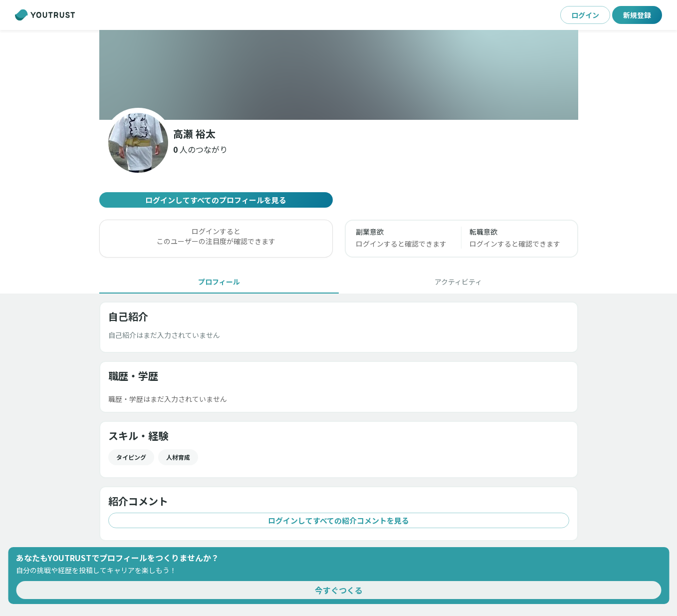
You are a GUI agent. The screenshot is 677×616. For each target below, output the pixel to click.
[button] (200, 149)
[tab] (219, 282)
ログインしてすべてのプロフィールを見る (216, 200)
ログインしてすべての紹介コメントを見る (339, 520)
